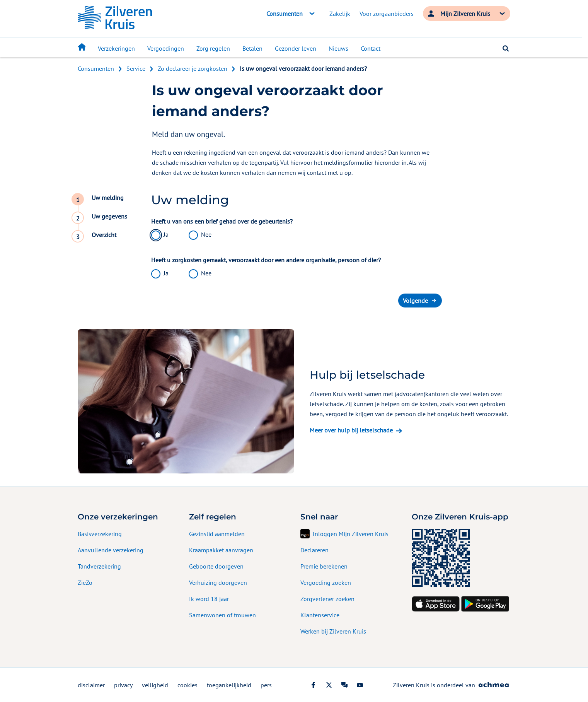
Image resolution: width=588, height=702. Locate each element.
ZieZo (85, 582)
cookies (187, 685)
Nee (206, 234)
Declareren (314, 550)
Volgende (415, 301)
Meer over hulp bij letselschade (351, 430)
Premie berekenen (324, 566)
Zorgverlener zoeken (327, 599)
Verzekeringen (116, 48)
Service (136, 68)
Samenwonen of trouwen (222, 615)
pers (266, 685)
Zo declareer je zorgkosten (193, 68)
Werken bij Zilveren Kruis (333, 631)
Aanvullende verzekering (111, 550)
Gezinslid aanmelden (217, 534)
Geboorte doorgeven (216, 566)
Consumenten (96, 68)
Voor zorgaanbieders (387, 14)
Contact (371, 48)
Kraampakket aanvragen (221, 550)
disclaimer (91, 685)
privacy (123, 685)
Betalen (252, 48)
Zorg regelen (213, 48)
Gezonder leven (296, 48)
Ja (166, 234)
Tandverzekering (99, 566)
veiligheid (155, 685)
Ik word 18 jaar (209, 599)
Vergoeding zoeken (326, 582)
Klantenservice (320, 615)
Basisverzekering (100, 534)
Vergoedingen (166, 48)
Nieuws (338, 48)
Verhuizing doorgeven (218, 582)
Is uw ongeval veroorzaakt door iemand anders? (303, 68)
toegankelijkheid (229, 685)
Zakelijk (340, 14)
